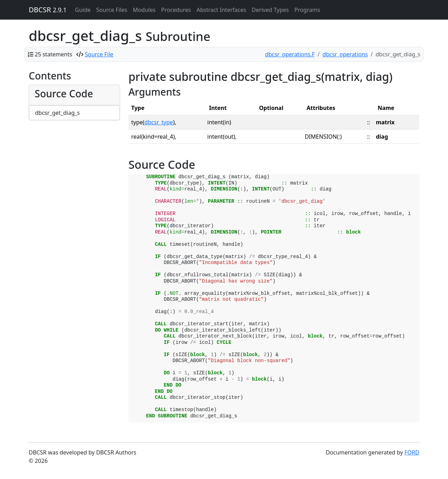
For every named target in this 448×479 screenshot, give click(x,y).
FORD (412, 452)
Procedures (176, 10)
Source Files (112, 10)
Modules (144, 10)
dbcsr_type (159, 122)
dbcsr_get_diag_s (57, 113)
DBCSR (48, 10)
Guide (83, 10)
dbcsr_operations (345, 54)
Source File (99, 54)
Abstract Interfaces (221, 10)
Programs (307, 10)
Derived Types (270, 10)
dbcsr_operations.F (290, 54)
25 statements (53, 54)
